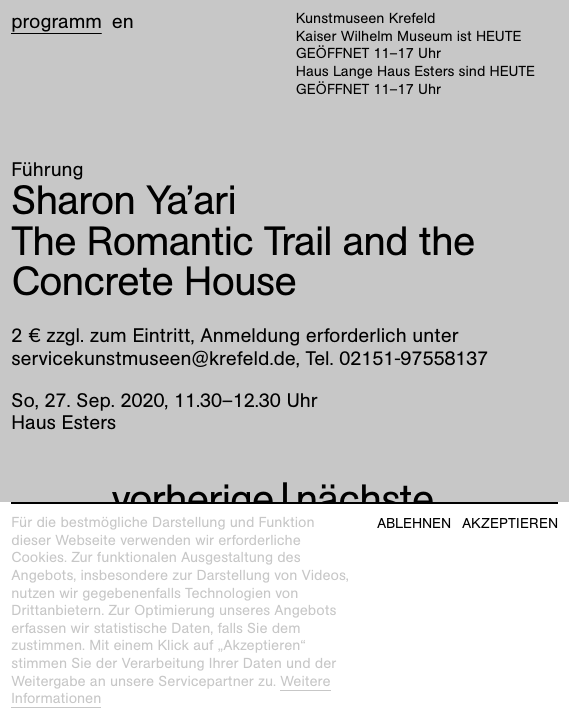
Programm (56, 22)
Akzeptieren (510, 523)
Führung (47, 170)
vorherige (192, 499)
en (123, 22)
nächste (365, 499)
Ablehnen (414, 523)
